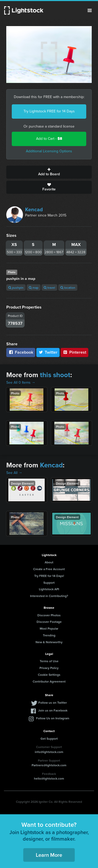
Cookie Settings (49, 675)
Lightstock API (49, 589)
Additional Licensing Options (49, 151)
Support (49, 583)
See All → (14, 473)
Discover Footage (49, 622)
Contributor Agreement (49, 681)
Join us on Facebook (53, 710)
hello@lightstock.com (49, 778)
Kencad (34, 209)
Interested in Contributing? (49, 596)
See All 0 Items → (21, 382)
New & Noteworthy (49, 642)
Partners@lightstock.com (49, 765)
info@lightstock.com (49, 752)
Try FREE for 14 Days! (49, 576)
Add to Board (49, 172)
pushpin (16, 288)
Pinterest (74, 352)
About (49, 562)
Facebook (21, 352)
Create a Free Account (49, 569)
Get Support (49, 739)
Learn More (49, 855)
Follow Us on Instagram (53, 718)
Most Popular (49, 628)
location (68, 288)
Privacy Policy (49, 668)
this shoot (55, 375)
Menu (90, 10)
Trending (49, 635)
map (34, 288)
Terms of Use (49, 661)
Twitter (48, 352)
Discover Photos (49, 615)
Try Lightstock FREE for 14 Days (49, 111)
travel (49, 288)
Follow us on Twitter (53, 703)
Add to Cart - (49, 139)
